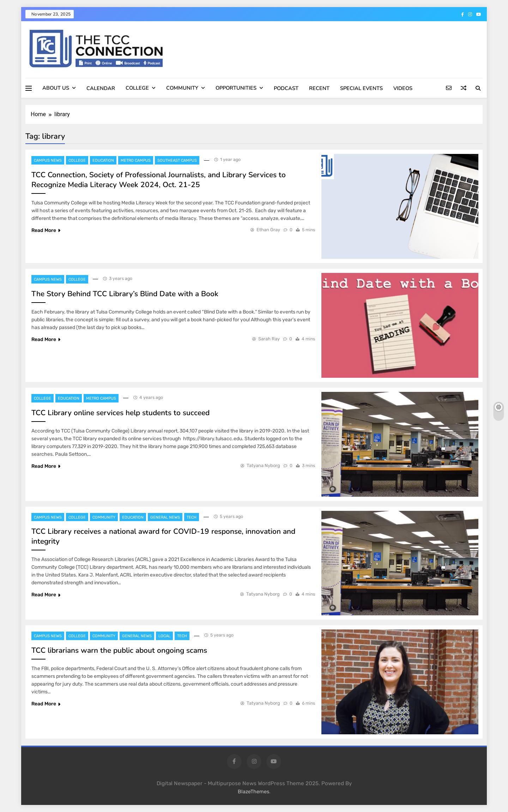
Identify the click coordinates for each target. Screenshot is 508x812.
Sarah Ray (269, 339)
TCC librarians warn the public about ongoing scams (119, 650)
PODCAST (286, 88)
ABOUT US (56, 88)
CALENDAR (101, 88)
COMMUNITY (182, 88)
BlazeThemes (253, 792)
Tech (192, 517)
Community (104, 517)
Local (164, 636)
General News (165, 517)
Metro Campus (136, 160)
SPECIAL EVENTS (361, 88)
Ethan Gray (268, 230)
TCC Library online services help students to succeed (120, 413)
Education (103, 160)
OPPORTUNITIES (236, 88)
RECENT (319, 88)
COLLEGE (137, 88)
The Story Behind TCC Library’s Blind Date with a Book (125, 294)
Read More (46, 230)
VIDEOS (403, 88)
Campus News (48, 160)
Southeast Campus (177, 160)
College (77, 160)
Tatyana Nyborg (263, 465)
